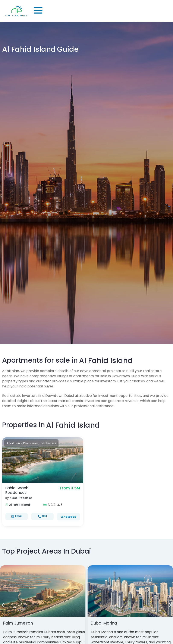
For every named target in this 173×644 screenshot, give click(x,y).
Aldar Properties (22, 498)
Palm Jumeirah (20, 623)
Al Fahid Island (20, 505)
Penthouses (31, 443)
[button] (3, 605)
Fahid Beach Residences (17, 490)
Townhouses (48, 443)
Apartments (15, 443)
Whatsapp (68, 517)
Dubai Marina (105, 623)
